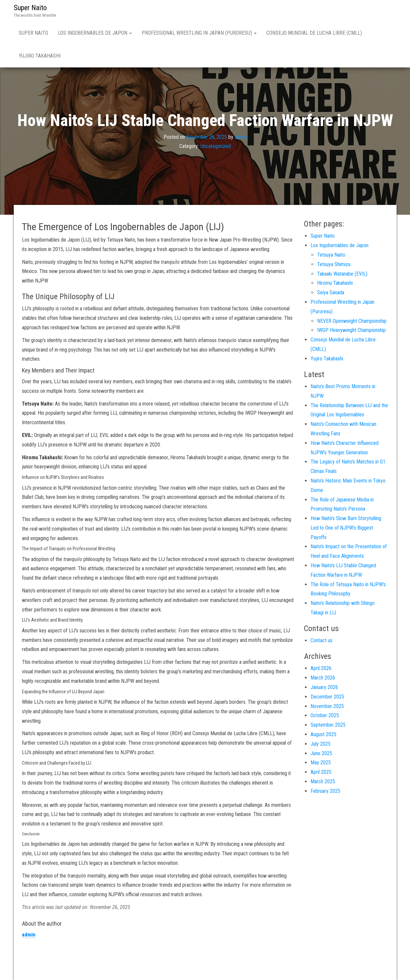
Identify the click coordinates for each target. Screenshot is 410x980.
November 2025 (327, 706)
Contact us (321, 640)
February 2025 (325, 791)
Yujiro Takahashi (40, 56)
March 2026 (323, 678)
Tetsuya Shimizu (334, 264)
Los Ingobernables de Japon (95, 33)
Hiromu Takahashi (335, 283)
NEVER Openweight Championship (352, 321)
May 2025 (321, 762)
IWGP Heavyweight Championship (351, 330)
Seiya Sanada (331, 292)
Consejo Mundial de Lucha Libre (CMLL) (314, 33)
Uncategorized (216, 146)
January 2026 (324, 687)
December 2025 (327, 697)
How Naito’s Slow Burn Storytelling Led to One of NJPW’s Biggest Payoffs (346, 528)
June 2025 (321, 753)
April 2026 (321, 668)
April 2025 (321, 772)
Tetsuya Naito (331, 255)
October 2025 (325, 715)
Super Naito (30, 8)
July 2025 (321, 744)
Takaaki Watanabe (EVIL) (342, 274)
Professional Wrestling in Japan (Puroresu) (199, 33)
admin (241, 137)
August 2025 (323, 734)
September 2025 (328, 725)
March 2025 (323, 781)
